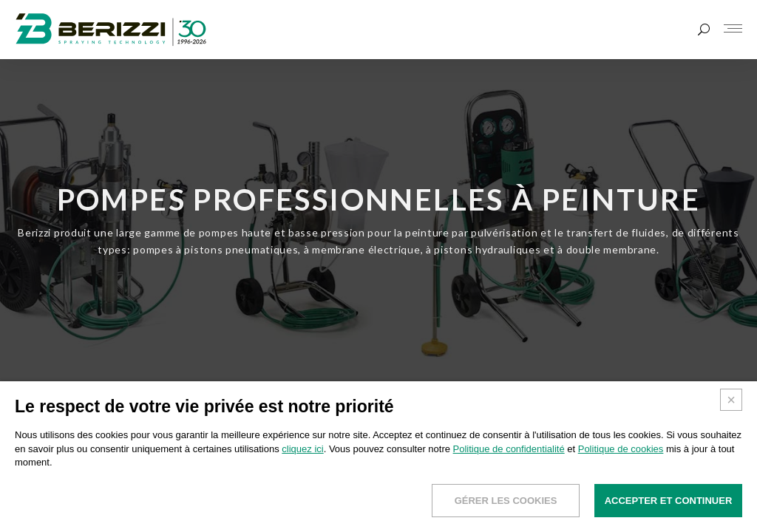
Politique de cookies (621, 449)
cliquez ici (302, 449)
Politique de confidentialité (509, 449)
